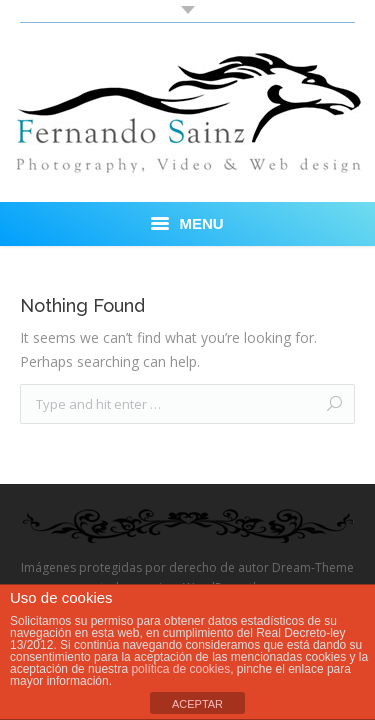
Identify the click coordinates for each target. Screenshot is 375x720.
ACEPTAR (197, 704)
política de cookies (180, 669)
